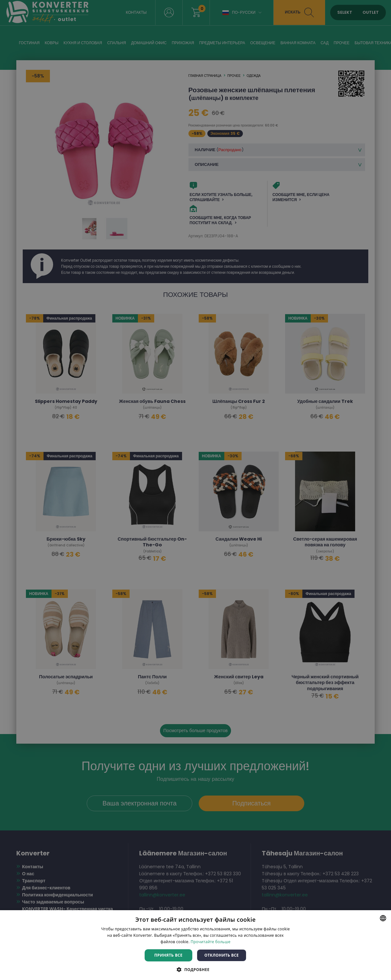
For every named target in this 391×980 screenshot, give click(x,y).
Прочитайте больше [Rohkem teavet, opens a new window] (211, 942)
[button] (195, 969)
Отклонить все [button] (222, 955)
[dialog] (195, 490)
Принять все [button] (168, 955)
